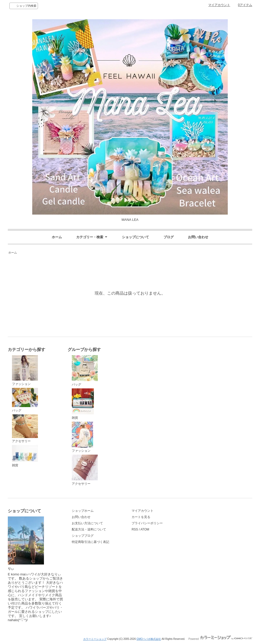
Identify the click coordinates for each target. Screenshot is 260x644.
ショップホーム (83, 511)
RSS (135, 529)
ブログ (169, 237)
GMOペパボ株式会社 (149, 639)
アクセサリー (25, 429)
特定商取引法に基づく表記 (90, 542)
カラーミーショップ (95, 639)
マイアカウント (219, 5)
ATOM (145, 529)
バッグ (25, 400)
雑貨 (25, 456)
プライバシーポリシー (147, 523)
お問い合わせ (198, 237)
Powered (220, 639)
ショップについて (135, 237)
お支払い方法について (87, 523)
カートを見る (141, 517)
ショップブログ (83, 536)
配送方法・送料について (89, 529)
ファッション (25, 370)
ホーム (57, 237)
